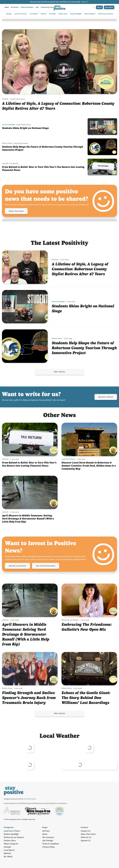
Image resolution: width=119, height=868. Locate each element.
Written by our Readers (106, 14)
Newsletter (109, 7)
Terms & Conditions (51, 844)
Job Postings (48, 840)
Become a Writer (106, 397)
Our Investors (48, 837)
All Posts (46, 831)
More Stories (59, 372)
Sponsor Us (86, 840)
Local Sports (34, 14)
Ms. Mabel (52, 14)
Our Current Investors (46, 566)
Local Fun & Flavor (21, 14)
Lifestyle (9, 14)
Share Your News (16, 211)
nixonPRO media (30, 799)
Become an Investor (17, 566)
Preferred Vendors (27, 7)
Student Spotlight (76, 14)
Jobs (37, 7)
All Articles (15, 7)
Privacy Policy (48, 847)
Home (7, 7)
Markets (43, 14)
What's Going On (90, 14)
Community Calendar (48, 7)
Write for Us (86, 837)
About (45, 834)
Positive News (63, 14)
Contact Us (86, 831)
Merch (99, 7)
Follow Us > (85, 2)
